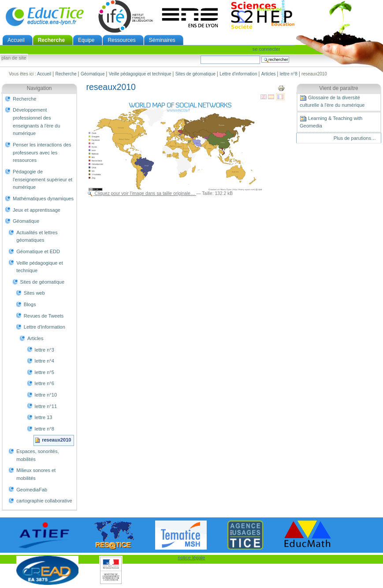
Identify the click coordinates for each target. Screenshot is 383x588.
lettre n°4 (45, 361)
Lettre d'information (238, 74)
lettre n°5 (45, 372)
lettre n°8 (289, 74)
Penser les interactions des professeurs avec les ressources (42, 152)
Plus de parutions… (355, 138)
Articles (269, 74)
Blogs (30, 304)
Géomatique (93, 74)
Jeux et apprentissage (37, 210)
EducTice (45, 16)
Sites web (34, 293)
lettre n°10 (46, 395)
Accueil (16, 40)
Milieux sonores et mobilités (36, 474)
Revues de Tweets (44, 316)
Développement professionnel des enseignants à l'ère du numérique (37, 122)
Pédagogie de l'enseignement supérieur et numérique (43, 179)
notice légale (192, 558)
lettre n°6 (45, 383)
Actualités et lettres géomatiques (37, 236)
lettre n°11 (46, 406)
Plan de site (14, 58)
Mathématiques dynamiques (43, 198)
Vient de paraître (339, 88)
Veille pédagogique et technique (140, 74)
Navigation (39, 88)
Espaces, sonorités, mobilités (37, 455)
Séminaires (162, 40)
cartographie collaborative (44, 501)
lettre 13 (44, 417)
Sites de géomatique (195, 74)
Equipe (86, 40)
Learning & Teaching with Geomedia (331, 122)
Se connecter (266, 49)
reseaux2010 (56, 440)
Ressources (121, 40)
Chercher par (200, 55)
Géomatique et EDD (38, 251)
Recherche (51, 40)
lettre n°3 (45, 350)
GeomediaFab (32, 490)
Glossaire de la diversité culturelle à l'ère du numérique (332, 101)
